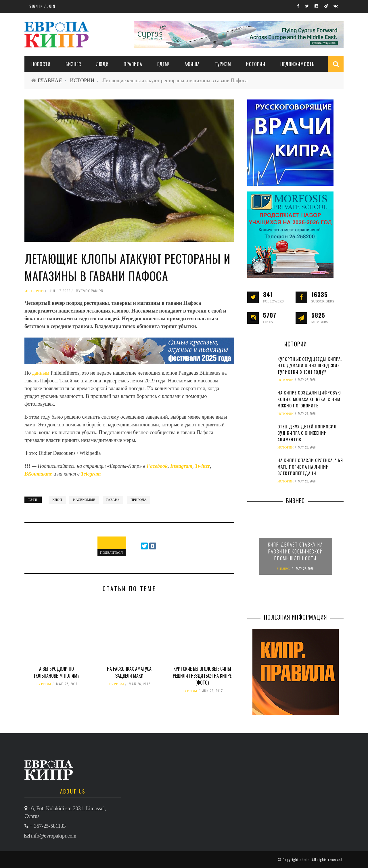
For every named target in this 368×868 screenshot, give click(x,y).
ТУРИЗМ (223, 64)
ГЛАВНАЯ (50, 80)
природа (139, 500)
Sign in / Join (42, 6)
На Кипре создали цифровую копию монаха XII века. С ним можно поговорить (309, 399)
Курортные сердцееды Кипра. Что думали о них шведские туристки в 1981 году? (310, 365)
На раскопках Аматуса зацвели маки (129, 672)
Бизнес (73, 64)
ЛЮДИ (102, 64)
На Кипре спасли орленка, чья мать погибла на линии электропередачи (310, 466)
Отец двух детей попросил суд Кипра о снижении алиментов (307, 433)
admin (305, 860)
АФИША (192, 64)
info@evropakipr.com (54, 836)
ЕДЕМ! (163, 64)
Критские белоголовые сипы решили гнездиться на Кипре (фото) (202, 676)
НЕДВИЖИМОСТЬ (297, 64)
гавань (113, 500)
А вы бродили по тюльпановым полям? (56, 672)
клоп (57, 500)
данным (41, 373)
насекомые (84, 500)
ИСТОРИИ (256, 64)
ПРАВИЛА (133, 64)
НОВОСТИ (41, 64)
